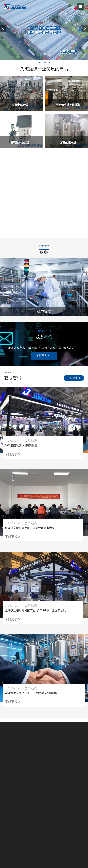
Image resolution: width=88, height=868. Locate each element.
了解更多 (43, 356)
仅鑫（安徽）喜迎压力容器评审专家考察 (30, 528)
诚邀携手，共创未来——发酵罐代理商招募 (31, 693)
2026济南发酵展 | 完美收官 (21, 445)
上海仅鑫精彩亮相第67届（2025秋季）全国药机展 (35, 610)
